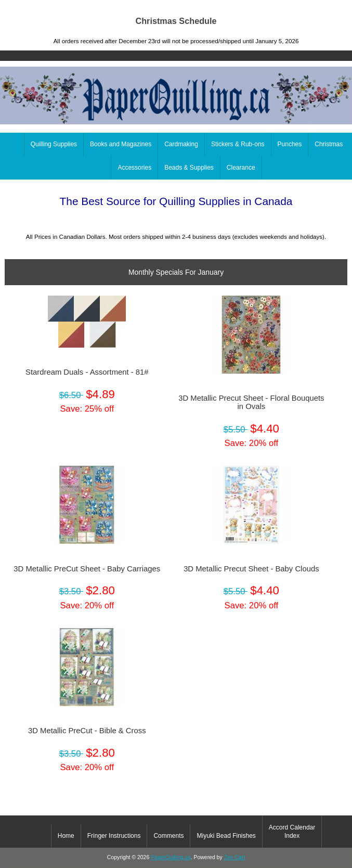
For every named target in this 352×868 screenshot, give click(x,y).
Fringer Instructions (114, 836)
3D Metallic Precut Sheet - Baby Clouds (251, 569)
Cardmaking (181, 144)
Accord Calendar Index (292, 832)
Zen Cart (235, 857)
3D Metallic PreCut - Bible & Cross (87, 731)
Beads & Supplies (189, 168)
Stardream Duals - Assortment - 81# (87, 372)
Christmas (329, 144)
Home (303, 7)
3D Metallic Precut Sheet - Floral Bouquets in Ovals (251, 402)
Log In (336, 7)
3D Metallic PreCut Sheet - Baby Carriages (87, 569)
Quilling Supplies (54, 144)
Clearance (241, 168)
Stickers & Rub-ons (238, 144)
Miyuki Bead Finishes (226, 836)
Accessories (134, 168)
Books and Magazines (121, 144)
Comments (168, 836)
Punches (290, 144)
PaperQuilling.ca (171, 857)
